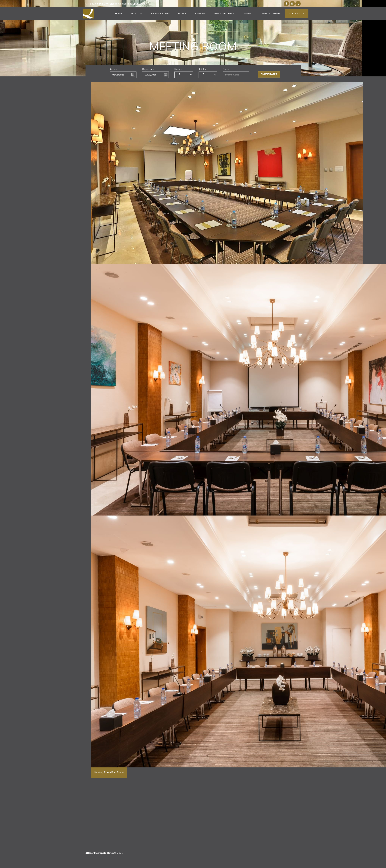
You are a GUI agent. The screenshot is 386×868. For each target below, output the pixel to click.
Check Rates (297, 13)
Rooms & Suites (160, 13)
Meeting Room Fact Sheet (109, 772)
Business (200, 13)
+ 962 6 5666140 (97, 4)
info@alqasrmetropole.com (128, 4)
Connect (248, 13)
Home (119, 13)
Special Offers (271, 13)
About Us (136, 13)
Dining (182, 13)
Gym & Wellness (224, 13)
